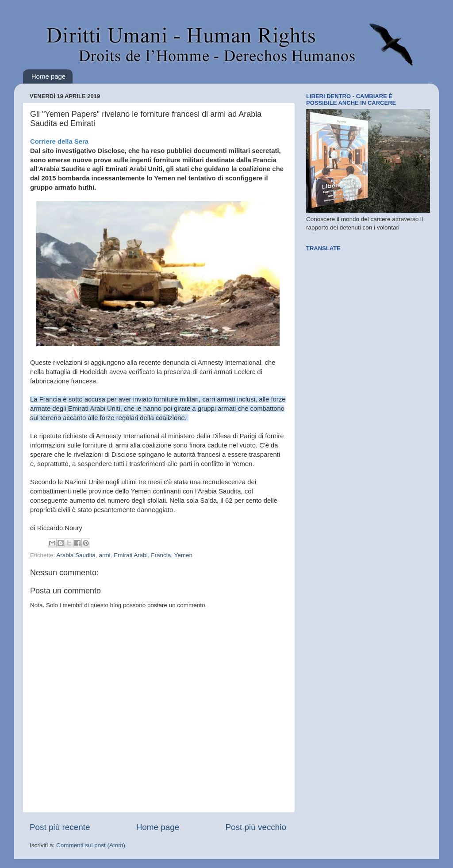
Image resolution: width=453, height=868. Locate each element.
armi (104, 555)
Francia (161, 555)
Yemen (183, 555)
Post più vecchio (256, 827)
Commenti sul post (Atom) (91, 845)
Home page (49, 76)
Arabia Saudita (76, 555)
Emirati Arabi (131, 555)
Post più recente (60, 827)
